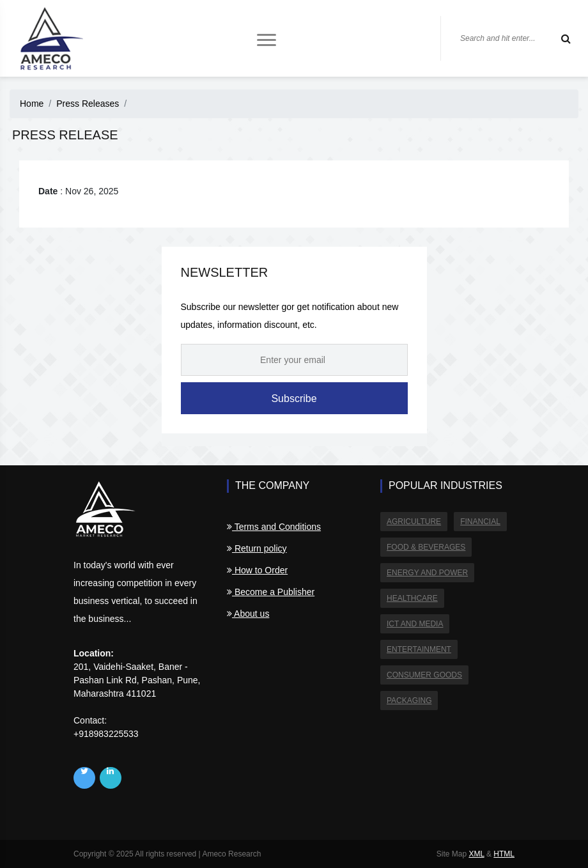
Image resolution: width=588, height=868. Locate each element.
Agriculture (414, 522)
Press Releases (88, 104)
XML (476, 854)
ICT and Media (415, 624)
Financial (480, 522)
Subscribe (294, 399)
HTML (504, 854)
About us (248, 614)
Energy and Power (427, 573)
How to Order (257, 570)
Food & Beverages (426, 547)
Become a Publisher (271, 592)
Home (32, 104)
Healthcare (412, 598)
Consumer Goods (424, 675)
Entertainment (419, 649)
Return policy (257, 548)
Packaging (409, 701)
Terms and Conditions (274, 527)
